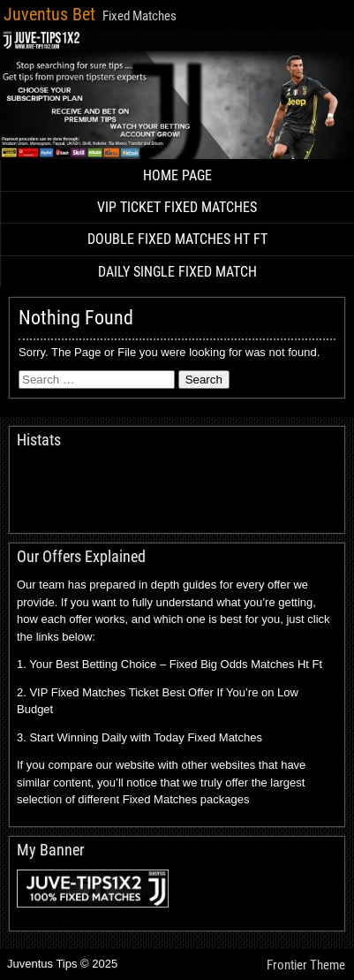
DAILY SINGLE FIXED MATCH (177, 272)
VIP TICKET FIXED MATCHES (177, 207)
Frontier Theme (306, 965)
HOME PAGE (177, 175)
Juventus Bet (49, 14)
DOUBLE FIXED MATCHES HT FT (177, 239)
